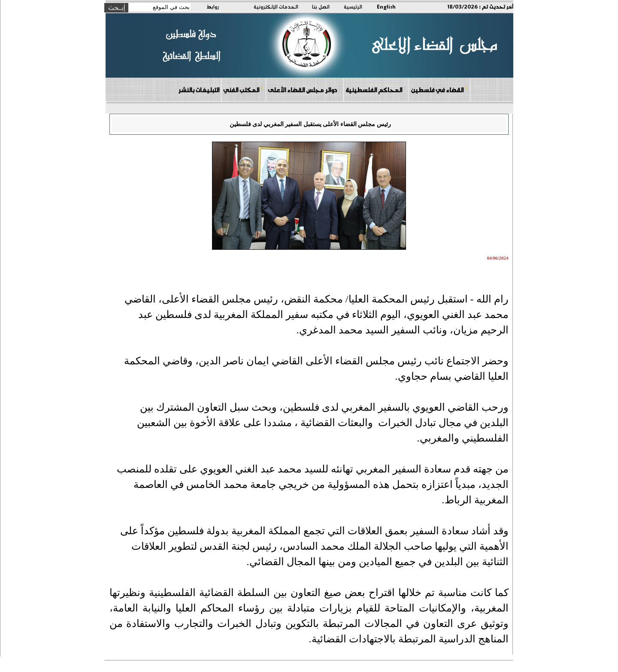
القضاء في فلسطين (439, 89)
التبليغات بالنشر (199, 90)
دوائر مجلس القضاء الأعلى (304, 89)
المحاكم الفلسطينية (376, 89)
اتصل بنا (321, 6)
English (386, 6)
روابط (213, 6)
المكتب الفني (243, 89)
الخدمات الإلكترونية (276, 6)
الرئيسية (353, 6)
